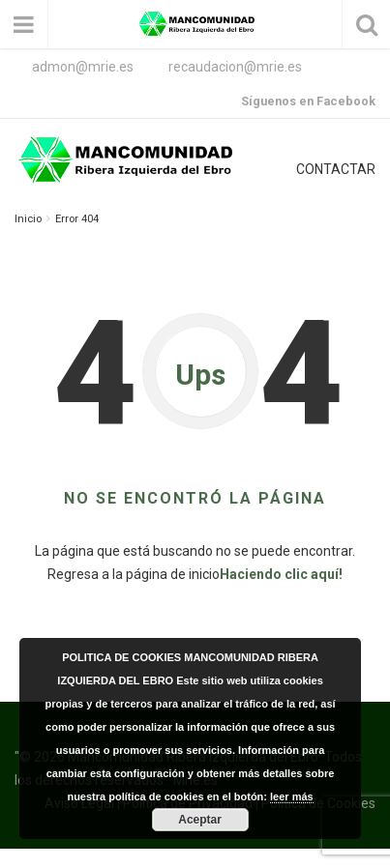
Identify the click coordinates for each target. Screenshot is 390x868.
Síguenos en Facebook (308, 101)
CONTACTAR (336, 169)
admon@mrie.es (83, 67)
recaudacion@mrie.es (235, 67)
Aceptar (200, 820)
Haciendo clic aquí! (281, 574)
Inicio (28, 219)
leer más (292, 796)
